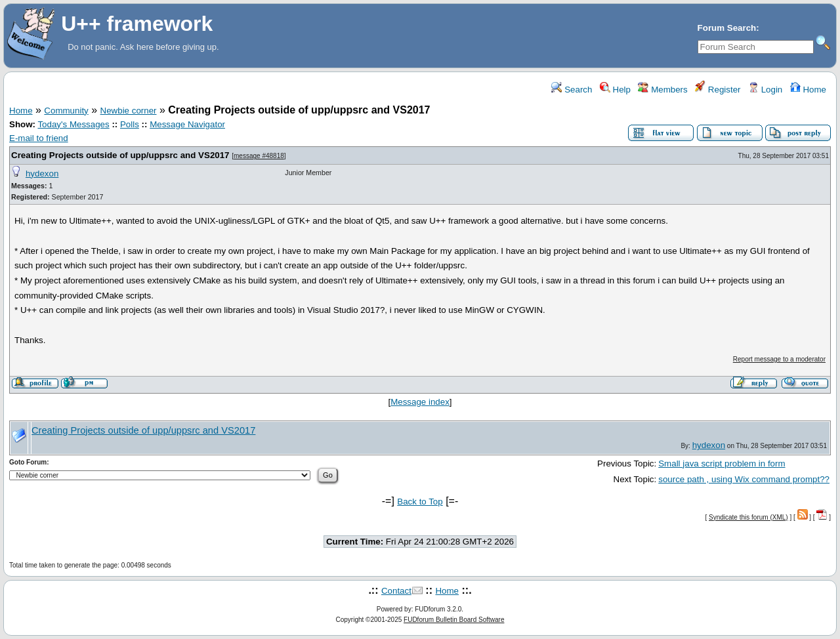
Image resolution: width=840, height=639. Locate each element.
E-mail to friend (39, 138)
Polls (130, 124)
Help (615, 90)
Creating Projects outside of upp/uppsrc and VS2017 (120, 155)
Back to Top (420, 502)
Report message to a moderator (779, 359)
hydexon (42, 174)
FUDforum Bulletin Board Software (454, 620)
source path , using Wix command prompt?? (744, 479)
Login (765, 90)
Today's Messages (73, 124)
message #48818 (259, 156)
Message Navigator (187, 124)
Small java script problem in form (722, 464)
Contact (396, 591)
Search (572, 90)
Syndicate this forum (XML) (748, 517)
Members (662, 90)
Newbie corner (129, 111)
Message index (420, 402)
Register (718, 90)
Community (66, 111)
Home (808, 90)
